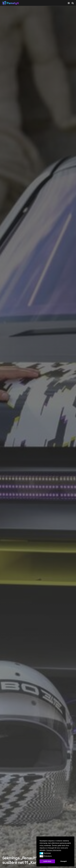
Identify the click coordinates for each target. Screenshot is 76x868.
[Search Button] (73, 3)
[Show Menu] (69, 3)
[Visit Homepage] (11, 3)
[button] (41, 853)
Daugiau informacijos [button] (54, 850)
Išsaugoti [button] (63, 861)
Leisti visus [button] (47, 861)
